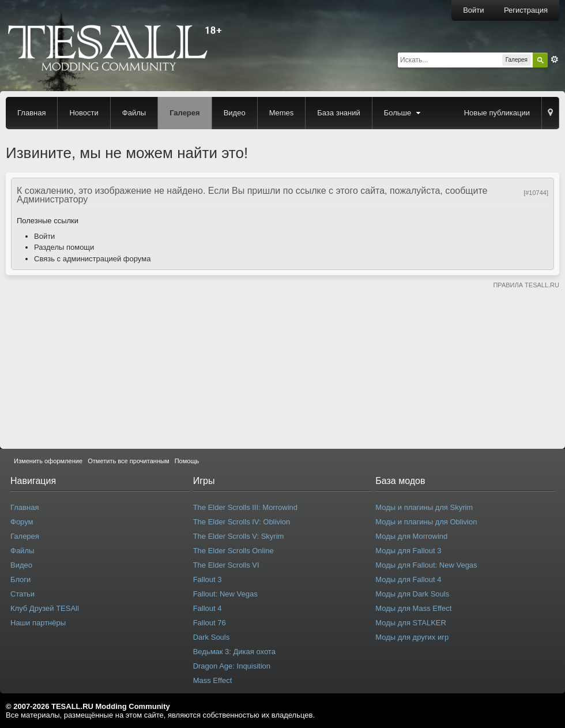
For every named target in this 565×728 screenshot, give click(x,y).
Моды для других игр (412, 637)
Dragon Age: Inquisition (232, 666)
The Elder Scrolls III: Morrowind (245, 507)
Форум (22, 522)
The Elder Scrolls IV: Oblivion (242, 522)
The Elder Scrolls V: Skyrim (239, 536)
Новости (84, 113)
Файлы (134, 113)
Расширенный (555, 59)
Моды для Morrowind (411, 536)
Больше (404, 113)
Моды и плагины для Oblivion (426, 522)
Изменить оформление (48, 461)
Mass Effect (213, 680)
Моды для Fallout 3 (408, 551)
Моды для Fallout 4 (408, 579)
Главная (31, 113)
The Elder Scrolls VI (226, 565)
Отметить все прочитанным (128, 461)
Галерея (185, 113)
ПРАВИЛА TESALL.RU (526, 285)
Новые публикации (497, 113)
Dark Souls (212, 637)
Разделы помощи (64, 247)
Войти (473, 10)
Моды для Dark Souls (412, 594)
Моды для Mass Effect (413, 608)
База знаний (339, 113)
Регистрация (526, 10)
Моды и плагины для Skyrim (424, 507)
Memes (282, 113)
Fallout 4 (208, 608)
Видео (235, 113)
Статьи (22, 594)
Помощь (187, 461)
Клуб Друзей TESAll (45, 608)
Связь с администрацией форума (92, 259)
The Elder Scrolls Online (233, 551)
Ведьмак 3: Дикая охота (234, 652)
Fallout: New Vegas (225, 594)
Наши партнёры (38, 623)
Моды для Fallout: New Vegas (426, 565)
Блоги (20, 579)
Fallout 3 (208, 579)
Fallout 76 (210, 623)
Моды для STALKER (411, 623)
